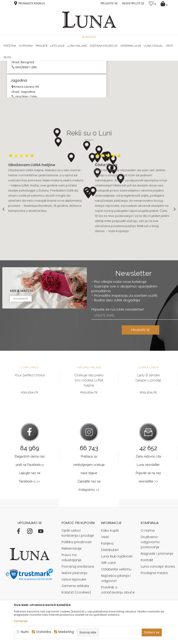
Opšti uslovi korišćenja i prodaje (78, 590)
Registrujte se (133, 3)
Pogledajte (30, 450)
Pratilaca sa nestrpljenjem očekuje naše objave (89, 522)
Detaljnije (21, 621)
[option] (31, 61)
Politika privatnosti (77, 599)
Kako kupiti (110, 588)
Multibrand (22, 95)
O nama (148, 588)
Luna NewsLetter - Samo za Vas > (92, 61)
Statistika (44, 632)
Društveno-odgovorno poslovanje (150, 599)
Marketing (66, 632)
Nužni (25, 632)
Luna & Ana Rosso (147, 61)
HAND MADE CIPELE (31, 61)
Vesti (105, 594)
